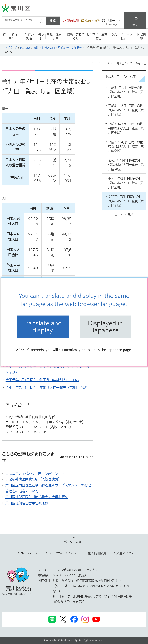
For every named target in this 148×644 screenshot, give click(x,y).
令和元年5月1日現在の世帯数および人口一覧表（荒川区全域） (126, 165)
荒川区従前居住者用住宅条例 (27, 503)
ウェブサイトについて (63, 553)
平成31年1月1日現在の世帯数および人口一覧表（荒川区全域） (126, 92)
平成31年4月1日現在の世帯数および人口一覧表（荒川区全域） (126, 146)
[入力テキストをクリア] (41, 21)
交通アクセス (125, 553)
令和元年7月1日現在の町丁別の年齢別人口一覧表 (42, 380)
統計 (36, 48)
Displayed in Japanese (105, 327)
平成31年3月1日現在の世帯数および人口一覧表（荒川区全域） (126, 128)
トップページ (9, 48)
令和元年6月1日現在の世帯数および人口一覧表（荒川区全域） (126, 183)
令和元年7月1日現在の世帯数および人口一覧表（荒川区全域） (126, 201)
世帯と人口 (48, 48)
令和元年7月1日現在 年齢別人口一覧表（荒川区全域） (47, 388)
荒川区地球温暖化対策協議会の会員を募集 (37, 497)
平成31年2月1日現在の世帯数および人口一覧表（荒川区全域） (126, 110)
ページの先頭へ (74, 542)
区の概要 (25, 48)
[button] (71, 21)
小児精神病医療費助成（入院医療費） (33, 479)
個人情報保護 (97, 553)
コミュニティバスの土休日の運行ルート (35, 473)
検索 (53, 21)
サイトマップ (29, 553)
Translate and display (43, 327)
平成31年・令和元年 (70, 48)
